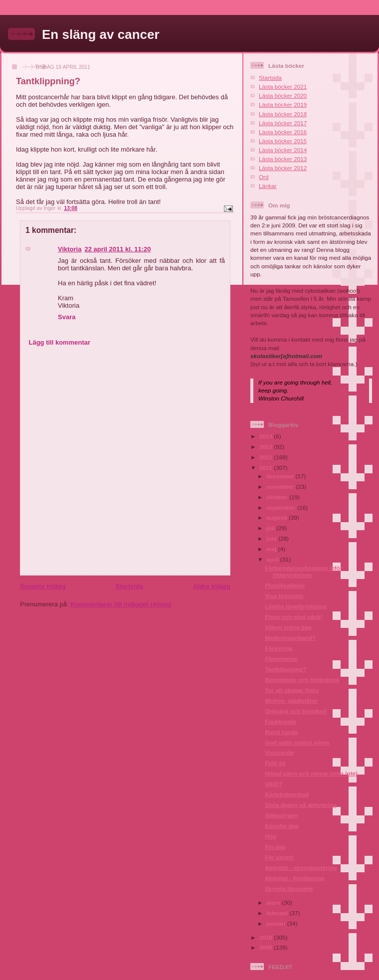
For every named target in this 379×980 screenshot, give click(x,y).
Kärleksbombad (287, 794)
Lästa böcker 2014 (283, 150)
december (281, 476)
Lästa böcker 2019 (283, 104)
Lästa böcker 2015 (283, 141)
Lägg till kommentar (60, 342)
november (281, 487)
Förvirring (279, 648)
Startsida (129, 586)
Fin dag (275, 847)
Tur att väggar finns (292, 690)
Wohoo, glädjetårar (291, 700)
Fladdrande (281, 721)
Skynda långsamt (289, 888)
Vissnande (279, 752)
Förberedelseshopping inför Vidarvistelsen (303, 571)
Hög (271, 836)
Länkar (268, 186)
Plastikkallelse (285, 585)
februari (278, 913)
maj (272, 549)
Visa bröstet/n (284, 596)
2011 (267, 468)
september (282, 507)
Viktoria (70, 249)
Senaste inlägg (43, 586)
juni (272, 538)
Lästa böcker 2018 (283, 114)
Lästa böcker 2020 (283, 96)
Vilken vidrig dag (288, 627)
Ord (264, 177)
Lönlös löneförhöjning (295, 606)
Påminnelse (281, 659)
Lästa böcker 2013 (283, 159)
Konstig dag (282, 826)
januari (277, 923)
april (273, 559)
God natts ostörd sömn (297, 742)
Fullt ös (275, 763)
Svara (67, 317)
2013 (267, 447)
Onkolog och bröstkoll (296, 711)
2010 (267, 937)
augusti (278, 517)
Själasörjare (281, 815)
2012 (267, 457)
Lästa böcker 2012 (283, 168)
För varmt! (279, 857)
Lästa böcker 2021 (283, 87)
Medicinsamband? (290, 638)
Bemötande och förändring (302, 680)
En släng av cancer (101, 34)
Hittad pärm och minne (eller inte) (311, 773)
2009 (267, 947)
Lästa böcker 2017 (283, 123)
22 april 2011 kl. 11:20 (117, 249)
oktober (278, 497)
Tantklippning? (285, 669)
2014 (267, 436)
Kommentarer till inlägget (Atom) (121, 604)
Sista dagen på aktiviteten (301, 805)
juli (271, 528)
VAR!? (274, 784)
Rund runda (281, 732)
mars (274, 902)
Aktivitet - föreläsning (295, 878)
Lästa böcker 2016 (283, 132)
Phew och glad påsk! (294, 617)
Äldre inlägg (212, 586)
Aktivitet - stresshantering (301, 868)
